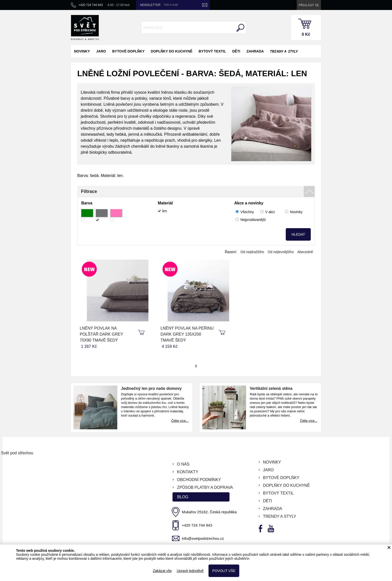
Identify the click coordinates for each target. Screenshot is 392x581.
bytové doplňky (128, 51)
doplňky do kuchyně (171, 51)
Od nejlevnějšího (281, 252)
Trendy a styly (284, 52)
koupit (142, 333)
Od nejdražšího (252, 252)
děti (236, 51)
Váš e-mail (171, 5)
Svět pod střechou (17, 453)
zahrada (255, 51)
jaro (101, 51)
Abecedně (305, 252)
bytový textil (212, 51)
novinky (82, 51)
